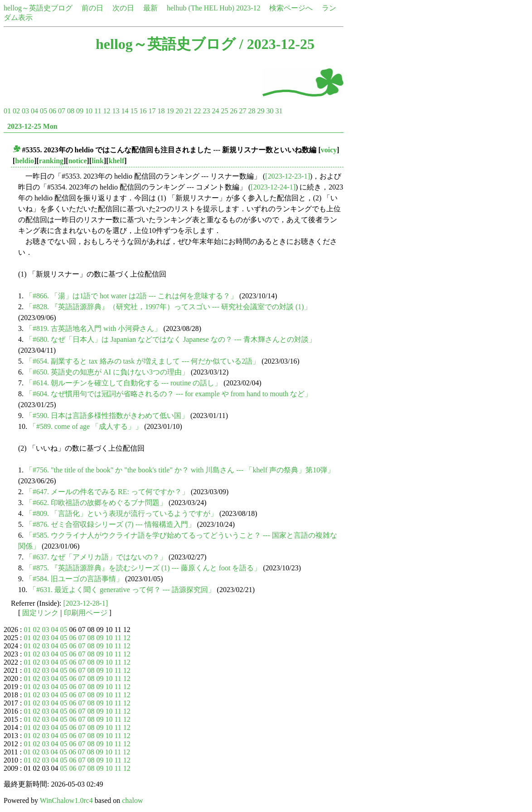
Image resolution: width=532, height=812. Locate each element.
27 (242, 111)
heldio (24, 161)
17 (152, 111)
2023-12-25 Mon (32, 126)
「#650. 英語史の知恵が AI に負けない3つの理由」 (107, 372)
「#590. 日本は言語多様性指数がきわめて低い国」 (107, 416)
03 (25, 111)
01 (7, 111)
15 (134, 111)
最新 (150, 8)
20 (179, 111)
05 (44, 111)
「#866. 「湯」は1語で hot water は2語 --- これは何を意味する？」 (131, 296)
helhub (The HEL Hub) (201, 8)
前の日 (92, 8)
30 (270, 111)
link (98, 161)
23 (206, 111)
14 (125, 111)
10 (89, 111)
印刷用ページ (86, 613)
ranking (51, 161)
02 (16, 111)
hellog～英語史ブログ (38, 8)
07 (62, 111)
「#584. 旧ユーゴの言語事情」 (74, 579)
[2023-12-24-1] (273, 187)
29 (261, 111)
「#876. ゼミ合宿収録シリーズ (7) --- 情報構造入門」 (110, 524)
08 (71, 111)
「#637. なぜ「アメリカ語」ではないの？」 (96, 557)
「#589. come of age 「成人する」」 (86, 426)
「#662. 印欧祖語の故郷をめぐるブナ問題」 (96, 503)
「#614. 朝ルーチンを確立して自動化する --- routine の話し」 (123, 383)
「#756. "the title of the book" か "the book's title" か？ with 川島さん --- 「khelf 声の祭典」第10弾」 (180, 470)
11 (98, 111)
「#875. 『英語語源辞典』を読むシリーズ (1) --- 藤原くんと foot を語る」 (143, 568)
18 (161, 111)
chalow (132, 800)
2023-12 (248, 8)
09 (80, 111)
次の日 (123, 8)
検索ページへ (291, 8)
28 (251, 111)
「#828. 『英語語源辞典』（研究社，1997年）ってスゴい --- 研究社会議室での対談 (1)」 (168, 307)
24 (215, 111)
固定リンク (40, 613)
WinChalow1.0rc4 (66, 800)
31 (279, 111)
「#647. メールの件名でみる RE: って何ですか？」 (107, 492)
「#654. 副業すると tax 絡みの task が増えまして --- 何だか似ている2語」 (143, 361)
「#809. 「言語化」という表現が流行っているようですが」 (121, 513)
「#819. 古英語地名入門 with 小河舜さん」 (93, 328)
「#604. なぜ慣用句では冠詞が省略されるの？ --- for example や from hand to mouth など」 (169, 394)
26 (233, 111)
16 (143, 111)
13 (116, 111)
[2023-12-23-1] (288, 176)
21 (188, 111)
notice (78, 161)
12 (106, 111)
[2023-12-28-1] (86, 603)
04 (34, 111)
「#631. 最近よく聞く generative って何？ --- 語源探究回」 (122, 590)
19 (170, 111)
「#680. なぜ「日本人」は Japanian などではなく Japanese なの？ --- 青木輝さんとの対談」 (171, 339)
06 (53, 111)
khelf (117, 161)
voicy (329, 150)
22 (197, 111)
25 (224, 111)
